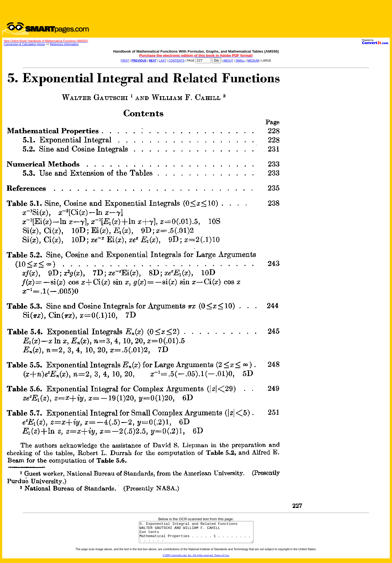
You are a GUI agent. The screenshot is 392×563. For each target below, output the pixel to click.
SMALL (240, 60)
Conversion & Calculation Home (24, 44)
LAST (163, 60)
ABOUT (228, 60)
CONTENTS (177, 60)
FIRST (125, 60)
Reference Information (64, 44)
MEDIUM (253, 60)
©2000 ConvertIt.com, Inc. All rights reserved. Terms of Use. (196, 559)
